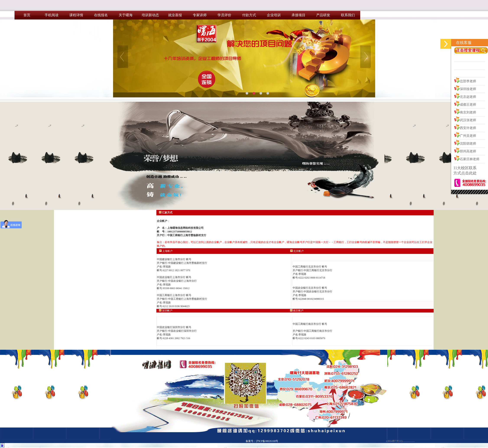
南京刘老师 (468, 112)
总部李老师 (468, 81)
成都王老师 (468, 105)
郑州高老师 (468, 151)
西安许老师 (468, 128)
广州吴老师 (468, 136)
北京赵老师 (468, 97)
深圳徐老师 (468, 89)
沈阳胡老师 (468, 143)
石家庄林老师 (470, 159)
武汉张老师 (468, 120)
